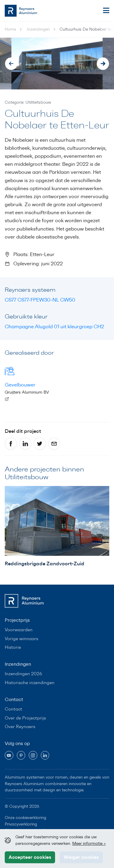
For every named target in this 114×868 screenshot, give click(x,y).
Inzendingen (38, 29)
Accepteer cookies (30, 857)
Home (10, 29)
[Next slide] (103, 64)
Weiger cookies (81, 857)
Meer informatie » (89, 843)
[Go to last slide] (11, 64)
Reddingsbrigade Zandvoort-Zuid (45, 564)
